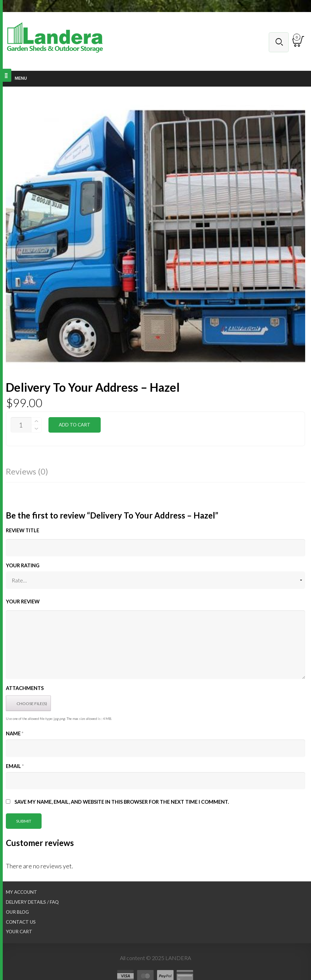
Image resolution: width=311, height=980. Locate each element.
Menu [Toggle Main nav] (17, 78)
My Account (21, 892)
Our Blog (17, 912)
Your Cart (19, 932)
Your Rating (23, 565)
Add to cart (75, 425)
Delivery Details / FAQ (32, 902)
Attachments (25, 688)
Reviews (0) (27, 471)
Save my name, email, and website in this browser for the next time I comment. (122, 802)
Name (15, 733)
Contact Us (21, 922)
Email (15, 766)
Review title (23, 530)
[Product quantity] (21, 425)
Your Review (23, 602)
